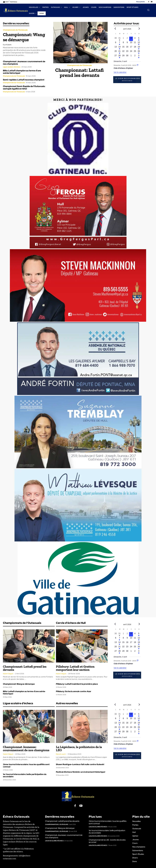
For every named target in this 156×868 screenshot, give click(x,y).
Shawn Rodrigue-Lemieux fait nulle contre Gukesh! (80, 764)
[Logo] (16, 10)
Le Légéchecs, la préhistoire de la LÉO (79, 749)
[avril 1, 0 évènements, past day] (123, 39)
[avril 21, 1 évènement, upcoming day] (120, 52)
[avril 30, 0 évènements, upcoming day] (127, 56)
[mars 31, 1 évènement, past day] (120, 39)
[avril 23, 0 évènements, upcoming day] (127, 52)
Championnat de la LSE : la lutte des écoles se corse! (107, 841)
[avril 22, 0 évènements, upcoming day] (123, 52)
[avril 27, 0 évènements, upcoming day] (116, 56)
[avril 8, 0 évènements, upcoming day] (123, 43)
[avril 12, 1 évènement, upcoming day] (139, 43)
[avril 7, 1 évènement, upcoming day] (120, 43)
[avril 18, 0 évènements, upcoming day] (135, 48)
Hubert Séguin (8, 674)
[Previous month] (115, 28)
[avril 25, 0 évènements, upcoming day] (135, 52)
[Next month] (139, 28)
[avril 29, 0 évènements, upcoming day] (123, 56)
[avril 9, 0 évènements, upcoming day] (127, 43)
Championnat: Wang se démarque (24, 37)
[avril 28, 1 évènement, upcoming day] (120, 56)
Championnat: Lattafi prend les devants (79, 73)
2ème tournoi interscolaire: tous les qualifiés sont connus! (26, 766)
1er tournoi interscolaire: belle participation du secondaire (25, 775)
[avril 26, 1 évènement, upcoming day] (139, 52)
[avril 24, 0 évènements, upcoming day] (131, 52)
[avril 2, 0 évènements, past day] (127, 39)
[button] (148, 10)
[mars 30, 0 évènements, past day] (116, 39)
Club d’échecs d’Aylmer (123, 68)
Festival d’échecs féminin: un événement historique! (81, 772)
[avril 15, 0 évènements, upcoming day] (123, 48)
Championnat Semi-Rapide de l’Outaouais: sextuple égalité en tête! (24, 87)
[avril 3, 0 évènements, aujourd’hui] (131, 39)
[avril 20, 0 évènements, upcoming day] (116, 52)
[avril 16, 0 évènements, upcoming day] (127, 48)
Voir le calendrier (120, 72)
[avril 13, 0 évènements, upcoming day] (116, 48)
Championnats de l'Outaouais (15, 30)
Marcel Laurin (61, 754)
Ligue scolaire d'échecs (12, 67)
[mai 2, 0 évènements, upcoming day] (135, 56)
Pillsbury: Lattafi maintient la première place (77, 684)
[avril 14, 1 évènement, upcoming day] (120, 48)
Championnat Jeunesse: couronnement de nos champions (24, 63)
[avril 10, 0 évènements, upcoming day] (131, 43)
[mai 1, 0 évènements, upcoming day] (131, 56)
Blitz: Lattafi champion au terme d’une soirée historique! (22, 72)
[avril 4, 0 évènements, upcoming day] (135, 39)
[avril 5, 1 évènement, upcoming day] (139, 39)
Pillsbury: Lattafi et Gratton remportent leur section (75, 668)
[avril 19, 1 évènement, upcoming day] (139, 48)
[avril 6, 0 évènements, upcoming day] (116, 43)
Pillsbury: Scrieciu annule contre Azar (74, 691)
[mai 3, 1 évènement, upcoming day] (139, 56)
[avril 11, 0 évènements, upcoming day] (135, 43)
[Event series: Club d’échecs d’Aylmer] (137, 65)
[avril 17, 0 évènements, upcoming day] (131, 48)
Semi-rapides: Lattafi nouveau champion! (24, 80)
